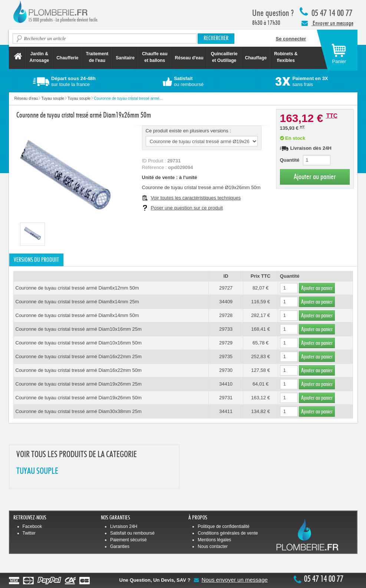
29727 (226, 288)
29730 (226, 370)
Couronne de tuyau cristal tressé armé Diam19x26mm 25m (79, 384)
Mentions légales (214, 540)
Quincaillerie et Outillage (224, 57)
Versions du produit (36, 260)
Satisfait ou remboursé (132, 533)
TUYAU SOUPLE (37, 471)
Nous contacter (213, 546)
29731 (226, 398)
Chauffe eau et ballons (155, 57)
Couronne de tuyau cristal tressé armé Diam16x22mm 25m (79, 356)
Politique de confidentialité (223, 526)
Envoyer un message (327, 23)
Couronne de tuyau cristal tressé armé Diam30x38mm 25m (79, 411)
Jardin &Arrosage (39, 57)
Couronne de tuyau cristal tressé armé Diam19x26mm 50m (79, 398)
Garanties (120, 546)
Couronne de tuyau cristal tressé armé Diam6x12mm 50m (77, 288)
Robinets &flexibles (286, 57)
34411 (226, 411)
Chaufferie (67, 58)
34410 (226, 384)
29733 (226, 329)
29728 (226, 315)
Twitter (29, 533)
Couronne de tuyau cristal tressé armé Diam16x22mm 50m (79, 370)
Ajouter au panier (315, 177)
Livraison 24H (124, 526)
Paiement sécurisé (128, 540)
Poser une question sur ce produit (187, 208)
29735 (226, 356)
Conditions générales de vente (228, 533)
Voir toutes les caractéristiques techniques (196, 198)
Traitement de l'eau (97, 57)
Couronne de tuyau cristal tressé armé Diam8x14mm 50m (77, 315)
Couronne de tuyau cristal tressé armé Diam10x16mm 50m (79, 343)
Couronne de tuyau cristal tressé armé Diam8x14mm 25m (77, 302)
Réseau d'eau (189, 58)
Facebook (32, 526)
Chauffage (256, 58)
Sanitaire (125, 58)
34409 (226, 302)
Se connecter (291, 39)
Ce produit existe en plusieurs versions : (189, 131)
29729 (226, 343)
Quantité (290, 160)
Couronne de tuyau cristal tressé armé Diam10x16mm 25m (79, 329)
